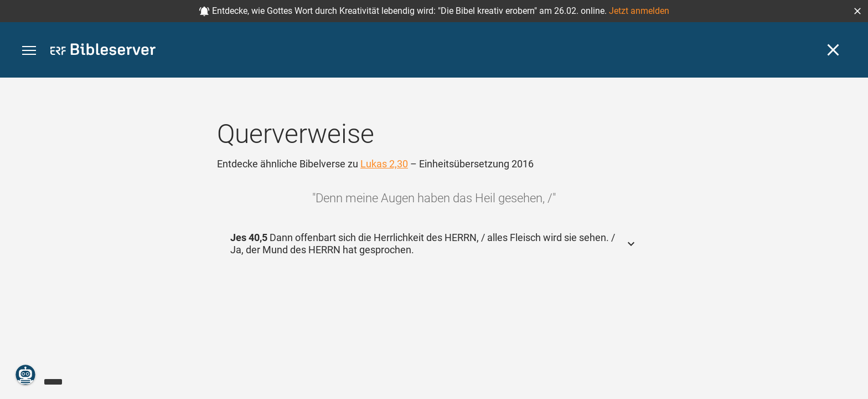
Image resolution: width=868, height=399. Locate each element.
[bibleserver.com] (103, 51)
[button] (857, 11)
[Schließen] (833, 50)
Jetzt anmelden (639, 11)
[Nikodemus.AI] (25, 375)
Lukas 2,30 (384, 164)
